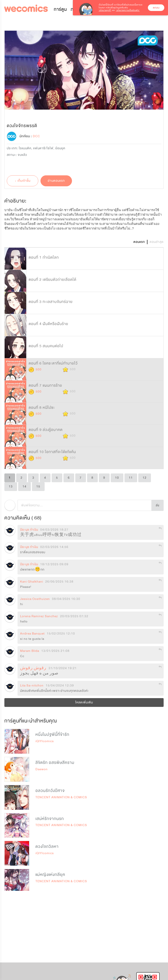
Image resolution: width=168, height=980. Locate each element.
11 (131, 478)
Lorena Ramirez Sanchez (39, 616)
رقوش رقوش (33, 668)
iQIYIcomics (45, 741)
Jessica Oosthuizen (35, 599)
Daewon (42, 769)
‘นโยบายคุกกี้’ (105, 10)
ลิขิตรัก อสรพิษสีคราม (55, 763)
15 (38, 486)
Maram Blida (30, 651)
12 (145, 478)
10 (117, 478)
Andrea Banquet (32, 634)
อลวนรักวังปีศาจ (50, 791)
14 (24, 486)
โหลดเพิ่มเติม (84, 702)
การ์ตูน (60, 9)
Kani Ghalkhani (32, 582)
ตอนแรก (139, 242)
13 (11, 486)
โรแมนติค (25, 148)
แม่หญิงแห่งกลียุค (50, 875)
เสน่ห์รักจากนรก (50, 819)
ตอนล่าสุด (157, 242)
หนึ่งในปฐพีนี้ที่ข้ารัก (52, 735)
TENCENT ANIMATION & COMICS (61, 797)
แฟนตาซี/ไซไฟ (43, 148)
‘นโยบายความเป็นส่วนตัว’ (128, 10)
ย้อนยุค (60, 148)
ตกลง (156, 8)
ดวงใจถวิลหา (47, 847)
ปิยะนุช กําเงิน (29, 530)
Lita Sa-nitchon (32, 686)
